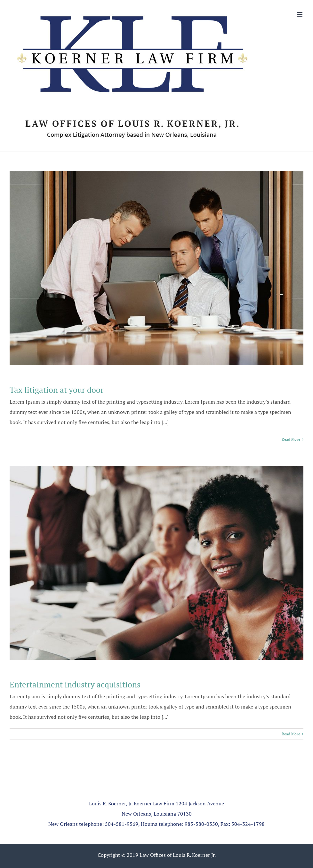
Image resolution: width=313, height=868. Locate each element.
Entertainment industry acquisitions (75, 684)
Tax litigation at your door (57, 390)
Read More (291, 439)
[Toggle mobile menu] (300, 14)
